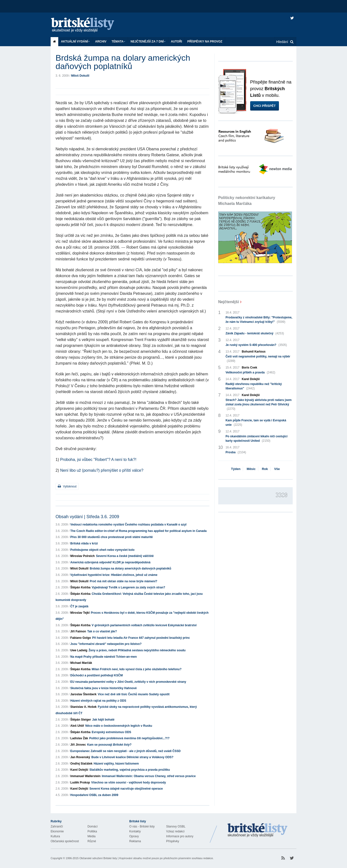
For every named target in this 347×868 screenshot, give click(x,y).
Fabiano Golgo (81, 638)
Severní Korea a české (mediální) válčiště (125, 556)
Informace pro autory (180, 836)
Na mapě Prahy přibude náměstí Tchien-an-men (104, 657)
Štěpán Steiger (81, 720)
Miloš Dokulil (80, 76)
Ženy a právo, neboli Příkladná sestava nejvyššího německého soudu (137, 650)
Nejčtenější (229, 302)
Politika (92, 831)
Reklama (135, 841)
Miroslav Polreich (82, 556)
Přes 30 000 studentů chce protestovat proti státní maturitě (111, 537)
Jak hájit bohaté (103, 720)
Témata (118, 42)
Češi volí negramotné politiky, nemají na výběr (258, 359)
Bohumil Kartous (254, 352)
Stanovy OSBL (176, 826)
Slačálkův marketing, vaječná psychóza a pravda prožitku (130, 770)
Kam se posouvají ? (109, 745)
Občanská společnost (65, 841)
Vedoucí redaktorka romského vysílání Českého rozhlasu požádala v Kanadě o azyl (128, 525)
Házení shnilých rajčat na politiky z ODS (98, 701)
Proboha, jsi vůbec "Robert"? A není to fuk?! (98, 460)
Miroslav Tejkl (80, 613)
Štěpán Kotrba (80, 587)
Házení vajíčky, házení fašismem (116, 764)
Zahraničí (57, 826)
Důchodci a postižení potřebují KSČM (96, 675)
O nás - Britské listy (142, 826)
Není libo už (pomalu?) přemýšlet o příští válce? (102, 470)
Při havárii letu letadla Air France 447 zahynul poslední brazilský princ (141, 638)
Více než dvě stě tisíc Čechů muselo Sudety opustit (134, 694)
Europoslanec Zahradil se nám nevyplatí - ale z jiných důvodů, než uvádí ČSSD (125, 751)
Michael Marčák (81, 663)
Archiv (101, 42)
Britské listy (87, 25)
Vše (277, 469)
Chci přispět (265, 106)
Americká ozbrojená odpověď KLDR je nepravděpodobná (110, 562)
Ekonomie (57, 831)
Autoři (176, 42)
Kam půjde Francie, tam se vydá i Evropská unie (256, 423)
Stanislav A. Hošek (83, 707)
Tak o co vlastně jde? (102, 631)
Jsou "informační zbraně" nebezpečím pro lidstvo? (106, 644)
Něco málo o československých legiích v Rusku (119, 726)
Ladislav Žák (79, 738)
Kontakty (135, 831)
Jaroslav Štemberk (83, 694)
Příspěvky (173, 841)
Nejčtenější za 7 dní (148, 42)
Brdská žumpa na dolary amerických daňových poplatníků (130, 569)
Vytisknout (67, 486)
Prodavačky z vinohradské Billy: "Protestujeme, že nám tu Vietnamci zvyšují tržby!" (259, 320)
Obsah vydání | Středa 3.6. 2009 (87, 517)
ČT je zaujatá (79, 606)
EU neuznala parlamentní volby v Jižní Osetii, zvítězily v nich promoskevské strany (128, 682)
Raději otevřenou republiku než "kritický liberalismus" (254, 386)
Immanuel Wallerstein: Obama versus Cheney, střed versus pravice (149, 776)
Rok (265, 469)
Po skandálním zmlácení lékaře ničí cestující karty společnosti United (257, 439)
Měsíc (251, 469)
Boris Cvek (250, 368)
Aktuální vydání (75, 42)
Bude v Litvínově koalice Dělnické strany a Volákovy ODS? (132, 757)
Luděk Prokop (80, 783)
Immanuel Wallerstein (85, 776)
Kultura (55, 836)
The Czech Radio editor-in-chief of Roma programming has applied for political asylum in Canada (138, 531)
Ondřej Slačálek (81, 764)
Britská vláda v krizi (84, 543)
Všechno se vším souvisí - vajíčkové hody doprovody (129, 783)
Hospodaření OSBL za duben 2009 (94, 795)
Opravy (134, 836)
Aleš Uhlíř (77, 726)
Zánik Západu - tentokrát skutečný (255, 333)
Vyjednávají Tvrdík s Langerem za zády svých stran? (128, 587)
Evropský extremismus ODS (111, 732)
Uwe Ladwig (79, 650)
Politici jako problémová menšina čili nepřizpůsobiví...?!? (129, 738)
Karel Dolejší (79, 770)
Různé (92, 841)
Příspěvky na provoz (205, 42)
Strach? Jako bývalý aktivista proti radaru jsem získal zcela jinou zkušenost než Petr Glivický (259, 405)
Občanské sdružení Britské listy (98, 858)
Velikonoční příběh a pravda (250, 372)
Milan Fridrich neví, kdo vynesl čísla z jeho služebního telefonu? (137, 669)
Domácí (93, 826)
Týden (236, 469)
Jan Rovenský (80, 757)
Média (92, 836)
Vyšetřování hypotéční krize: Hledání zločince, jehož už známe (114, 575)
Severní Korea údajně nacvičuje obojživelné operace (126, 789)
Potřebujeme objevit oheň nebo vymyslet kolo (102, 550)
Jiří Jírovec (78, 745)
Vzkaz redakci (175, 831)
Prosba (236, 452)
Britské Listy (258, 830)
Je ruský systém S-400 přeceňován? (256, 345)
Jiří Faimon (78, 631)
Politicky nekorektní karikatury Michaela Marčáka (247, 201)
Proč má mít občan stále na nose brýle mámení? (123, 581)
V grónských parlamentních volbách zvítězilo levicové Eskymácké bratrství (144, 625)
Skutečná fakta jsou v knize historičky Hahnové (103, 688)
